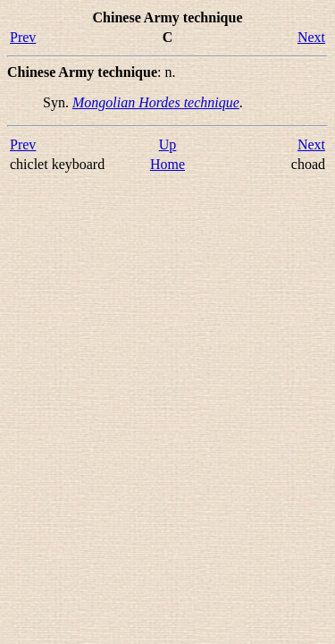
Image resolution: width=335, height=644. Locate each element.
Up (168, 144)
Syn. (58, 102)
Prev (23, 37)
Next (311, 37)
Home (167, 164)
